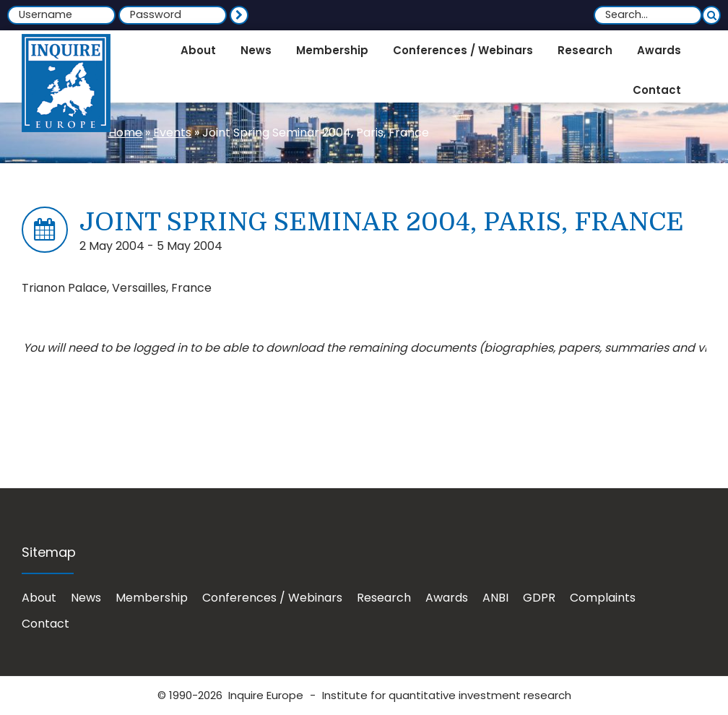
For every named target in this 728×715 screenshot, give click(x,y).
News (86, 598)
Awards (447, 598)
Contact (45, 624)
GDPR (539, 598)
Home (125, 133)
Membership (152, 598)
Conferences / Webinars (272, 598)
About (39, 598)
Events (172, 133)
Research (384, 598)
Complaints (603, 598)
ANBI (495, 598)
